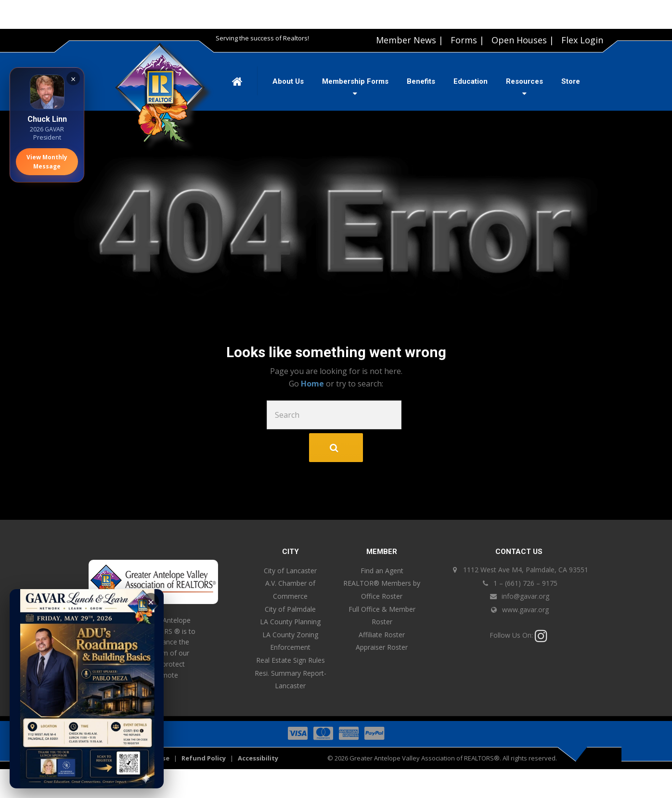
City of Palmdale (290, 609)
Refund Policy (204, 758)
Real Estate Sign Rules (291, 660)
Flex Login (582, 40)
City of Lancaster (290, 571)
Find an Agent (382, 571)
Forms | (467, 40)
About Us (288, 81)
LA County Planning (290, 622)
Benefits (421, 81)
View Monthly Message (47, 161)
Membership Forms (355, 81)
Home (313, 384)
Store (571, 81)
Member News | (410, 40)
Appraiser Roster (382, 647)
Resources (524, 81)
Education (471, 81)
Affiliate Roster (382, 635)
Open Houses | (523, 40)
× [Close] (73, 79)
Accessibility (258, 758)
